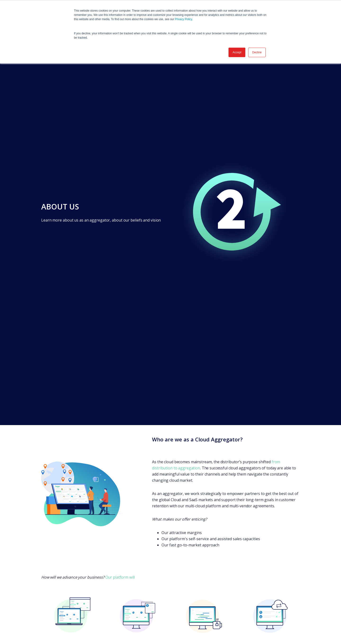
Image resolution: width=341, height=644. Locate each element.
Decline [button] (257, 52)
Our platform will (120, 577)
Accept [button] (237, 52)
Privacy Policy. (184, 19)
